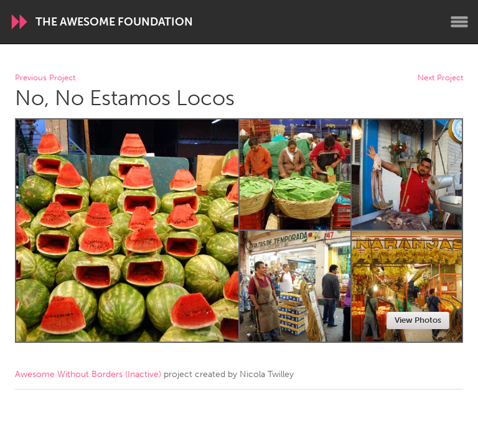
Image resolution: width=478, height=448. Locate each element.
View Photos (418, 320)
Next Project (440, 78)
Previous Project (45, 78)
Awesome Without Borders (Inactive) (88, 374)
